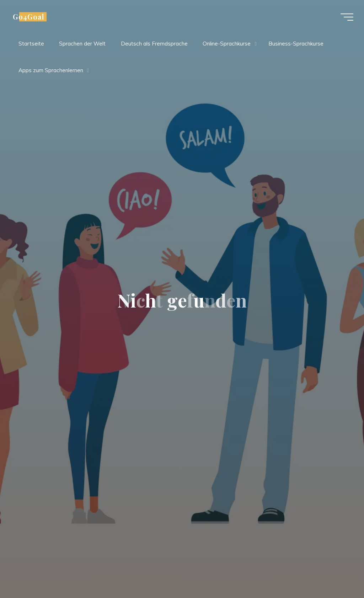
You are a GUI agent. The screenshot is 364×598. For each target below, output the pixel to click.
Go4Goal (29, 17)
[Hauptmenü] (347, 17)
